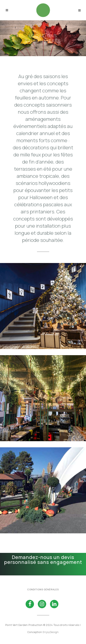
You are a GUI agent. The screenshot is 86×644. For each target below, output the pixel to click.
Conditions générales (43, 589)
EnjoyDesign (51, 632)
